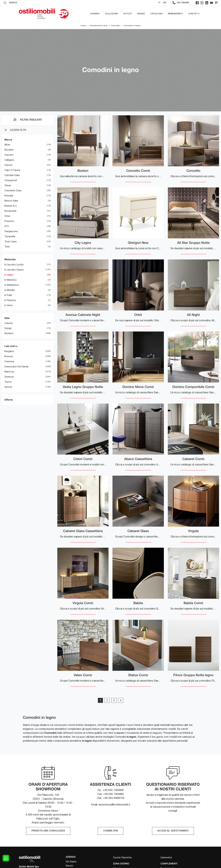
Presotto (9, 221)
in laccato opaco (14, 270)
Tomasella (10, 237)
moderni (9, 333)
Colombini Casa (13, 191)
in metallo (10, 290)
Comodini (116, 26)
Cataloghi (156, 14)
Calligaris (9, 160)
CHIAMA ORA (110, 831)
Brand (141, 14)
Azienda (95, 14)
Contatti (194, 14)
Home (83, 26)
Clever (8, 186)
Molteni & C (11, 206)
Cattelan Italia (12, 175)
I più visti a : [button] (11, 346)
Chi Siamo (71, 862)
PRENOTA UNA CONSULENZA (48, 831)
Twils (7, 247)
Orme (7, 216)
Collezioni (111, 14)
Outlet (128, 14)
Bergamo (9, 351)
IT (159, 3)
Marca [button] (8, 140)
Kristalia (9, 196)
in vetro (9, 305)
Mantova (9, 372)
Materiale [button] (10, 259)
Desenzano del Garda (16, 367)
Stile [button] (7, 318)
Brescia (9, 356)
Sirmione (9, 377)
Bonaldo (9, 150)
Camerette (166, 857)
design (8, 328)
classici (9, 323)
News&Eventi (176, 14)
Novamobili (10, 211)
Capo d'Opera (12, 170)
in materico (11, 280)
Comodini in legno (132, 26)
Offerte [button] (9, 400)
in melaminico (12, 285)
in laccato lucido (14, 265)
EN (165, 3)
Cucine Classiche (122, 857)
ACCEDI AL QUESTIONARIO (173, 831)
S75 (7, 226)
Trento (8, 382)
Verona (8, 387)
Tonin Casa (10, 242)
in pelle (8, 295)
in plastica (10, 300)
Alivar (7, 145)
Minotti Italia (11, 201)
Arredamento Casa (99, 26)
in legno (9, 275)
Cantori (8, 165)
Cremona (9, 361)
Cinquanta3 (11, 180)
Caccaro (9, 155)
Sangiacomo (11, 231)
